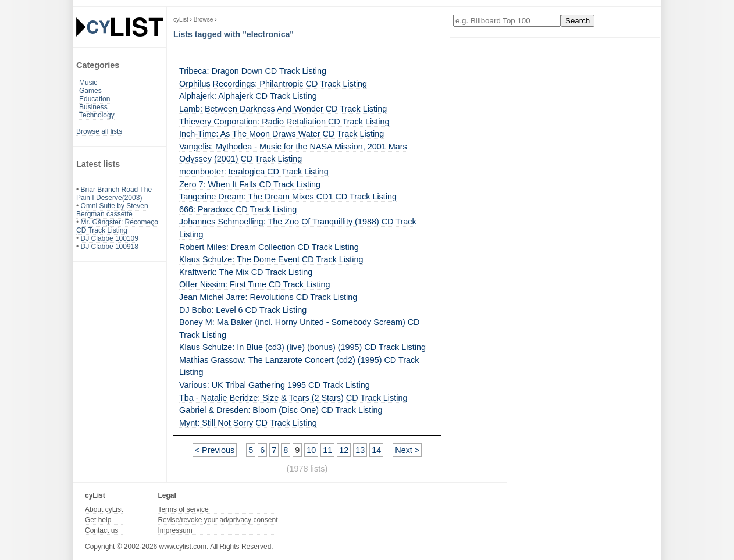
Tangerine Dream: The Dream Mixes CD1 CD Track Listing (288, 197)
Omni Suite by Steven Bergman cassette (112, 210)
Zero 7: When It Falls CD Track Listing (250, 184)
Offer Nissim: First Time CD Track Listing (255, 284)
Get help (98, 520)
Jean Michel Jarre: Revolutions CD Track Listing (268, 297)
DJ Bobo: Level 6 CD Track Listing (243, 310)
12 (344, 450)
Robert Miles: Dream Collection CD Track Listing (269, 247)
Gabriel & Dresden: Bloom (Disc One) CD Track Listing (281, 410)
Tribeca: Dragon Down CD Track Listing (253, 71)
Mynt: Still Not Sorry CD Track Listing (248, 423)
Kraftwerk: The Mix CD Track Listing (246, 272)
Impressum (175, 530)
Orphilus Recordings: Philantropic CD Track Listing (273, 84)
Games (90, 91)
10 (311, 450)
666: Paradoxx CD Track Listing (238, 209)
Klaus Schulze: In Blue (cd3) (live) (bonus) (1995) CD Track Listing (302, 347)
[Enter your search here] (507, 21)
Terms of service (183, 509)
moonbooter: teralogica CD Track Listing (254, 172)
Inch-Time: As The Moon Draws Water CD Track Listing (282, 134)
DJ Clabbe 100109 (110, 238)
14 (376, 450)
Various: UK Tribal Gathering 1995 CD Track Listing (275, 385)
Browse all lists (99, 131)
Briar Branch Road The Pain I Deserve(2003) (114, 194)
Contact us (101, 530)
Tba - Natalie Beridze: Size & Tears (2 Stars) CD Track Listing (293, 398)
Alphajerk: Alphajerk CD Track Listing (248, 96)
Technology (97, 115)
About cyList (104, 509)
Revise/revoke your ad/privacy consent (218, 520)
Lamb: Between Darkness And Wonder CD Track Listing (283, 109)
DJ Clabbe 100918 (110, 247)
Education (95, 99)
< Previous (215, 450)
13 (360, 450)
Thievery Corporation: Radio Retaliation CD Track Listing (284, 122)
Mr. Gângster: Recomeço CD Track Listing (117, 226)
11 (327, 450)
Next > (407, 450)
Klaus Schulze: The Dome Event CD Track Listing (271, 259)
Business (93, 107)
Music (88, 83)
